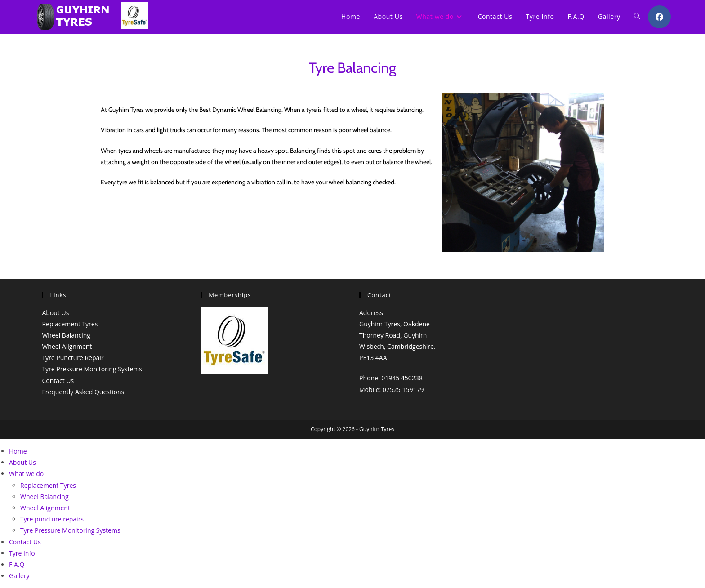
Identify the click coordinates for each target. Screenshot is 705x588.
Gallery (19, 576)
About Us (55, 313)
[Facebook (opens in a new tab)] (659, 17)
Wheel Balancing (66, 335)
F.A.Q (17, 564)
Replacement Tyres (70, 324)
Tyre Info (22, 553)
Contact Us (58, 381)
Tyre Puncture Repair (73, 358)
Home (18, 451)
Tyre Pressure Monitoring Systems (92, 369)
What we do (26, 474)
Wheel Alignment (67, 346)
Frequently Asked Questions (83, 392)
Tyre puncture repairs (52, 519)
